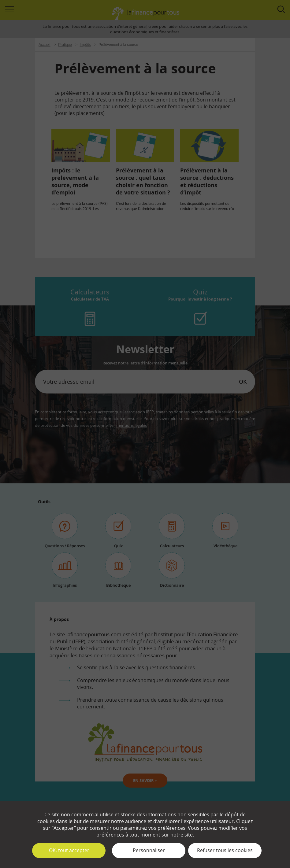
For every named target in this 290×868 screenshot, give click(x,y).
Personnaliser (149, 850)
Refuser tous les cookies (225, 850)
